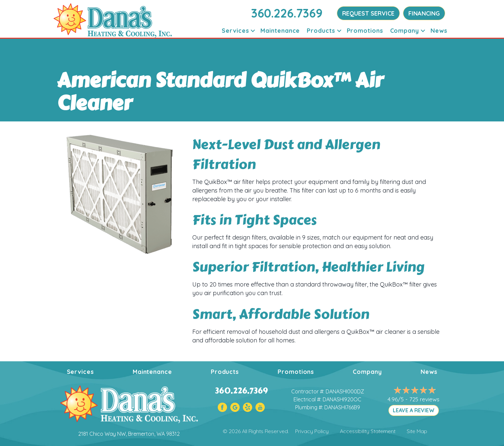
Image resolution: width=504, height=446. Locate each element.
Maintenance (152, 372)
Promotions (296, 372)
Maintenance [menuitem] (280, 31)
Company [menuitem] (405, 31)
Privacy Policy (312, 431)
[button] (253, 31)
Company (367, 372)
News (429, 372)
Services (80, 372)
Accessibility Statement (368, 431)
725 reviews (424, 399)
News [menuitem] (439, 31)
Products (225, 372)
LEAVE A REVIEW (414, 410)
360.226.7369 (287, 13)
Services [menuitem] (235, 31)
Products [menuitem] (321, 31)
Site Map (417, 431)
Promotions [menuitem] (365, 31)
